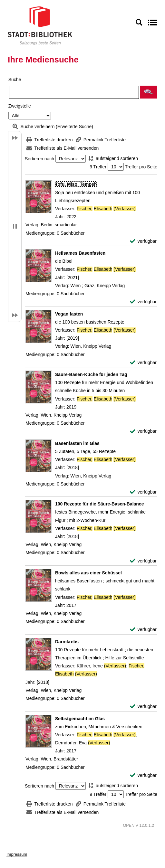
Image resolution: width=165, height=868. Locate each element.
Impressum (17, 854)
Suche (15, 80)
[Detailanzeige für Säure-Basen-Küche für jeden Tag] (91, 374)
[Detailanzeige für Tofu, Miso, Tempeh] (76, 184)
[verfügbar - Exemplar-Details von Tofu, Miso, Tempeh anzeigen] (143, 241)
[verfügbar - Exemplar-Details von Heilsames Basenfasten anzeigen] (143, 302)
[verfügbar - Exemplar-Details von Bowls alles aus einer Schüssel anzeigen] (143, 630)
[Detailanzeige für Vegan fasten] (69, 314)
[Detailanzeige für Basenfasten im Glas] (77, 443)
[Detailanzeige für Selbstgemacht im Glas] (80, 719)
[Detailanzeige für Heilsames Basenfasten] (80, 253)
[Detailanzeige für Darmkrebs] (67, 642)
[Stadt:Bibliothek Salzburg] (40, 25)
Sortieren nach (39, 159)
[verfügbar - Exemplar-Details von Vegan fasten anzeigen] (143, 363)
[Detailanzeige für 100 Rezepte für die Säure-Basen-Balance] (99, 504)
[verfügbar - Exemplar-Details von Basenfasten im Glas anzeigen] (143, 492)
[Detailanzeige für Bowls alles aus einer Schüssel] (88, 573)
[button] (149, 92)
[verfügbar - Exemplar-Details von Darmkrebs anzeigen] (143, 707)
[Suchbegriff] (74, 92)
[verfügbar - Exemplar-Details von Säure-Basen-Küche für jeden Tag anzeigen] (143, 431)
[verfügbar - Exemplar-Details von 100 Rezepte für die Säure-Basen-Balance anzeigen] (143, 561)
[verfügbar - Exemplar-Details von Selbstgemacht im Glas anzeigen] (143, 775)
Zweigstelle (20, 106)
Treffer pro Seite (141, 167)
